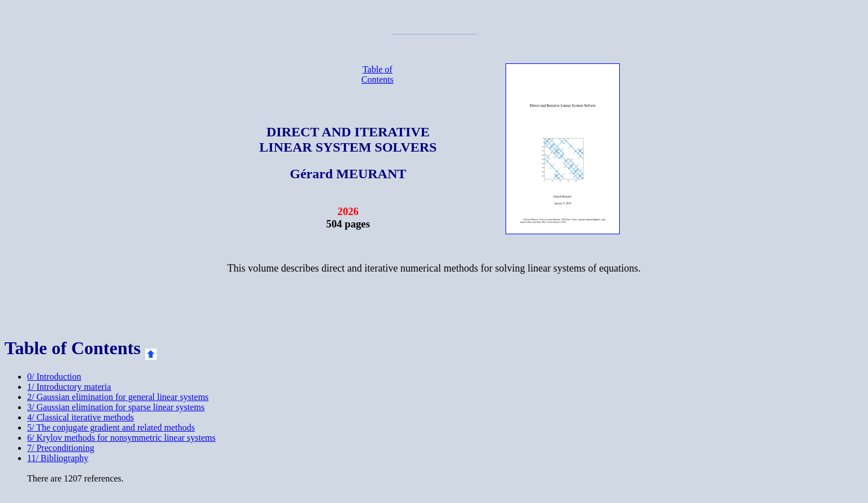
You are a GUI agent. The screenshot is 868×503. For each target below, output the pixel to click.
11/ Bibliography (58, 458)
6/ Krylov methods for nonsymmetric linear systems (121, 438)
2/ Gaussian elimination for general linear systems (118, 397)
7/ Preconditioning (61, 448)
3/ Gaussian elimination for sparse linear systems (116, 407)
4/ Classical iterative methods (81, 417)
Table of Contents (377, 74)
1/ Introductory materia (69, 387)
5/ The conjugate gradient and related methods (111, 427)
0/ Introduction (54, 377)
